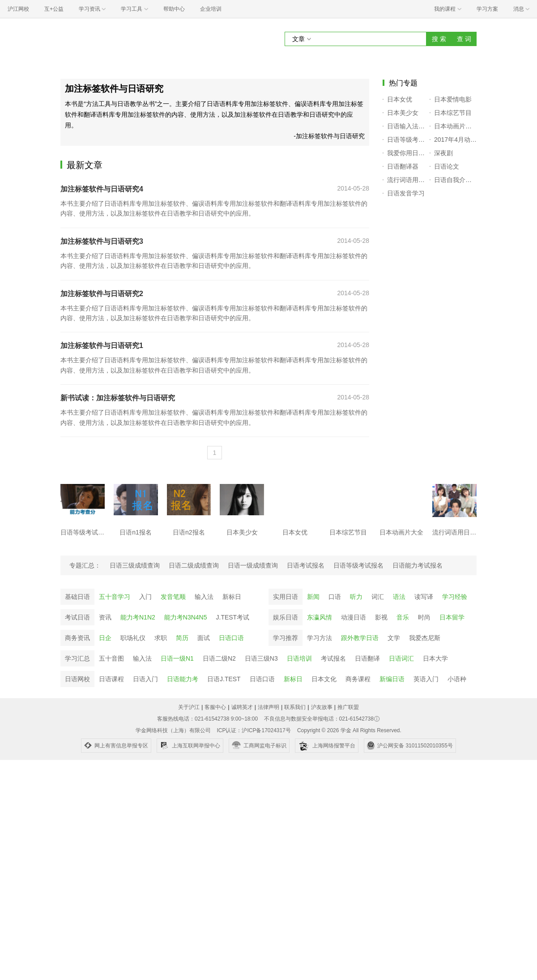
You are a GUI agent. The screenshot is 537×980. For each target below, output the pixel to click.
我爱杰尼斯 (425, 638)
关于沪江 (189, 707)
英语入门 (426, 679)
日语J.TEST (224, 679)
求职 (161, 638)
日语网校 (77, 679)
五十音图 (111, 658)
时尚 (424, 617)
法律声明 (268, 707)
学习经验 (455, 597)
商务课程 (358, 679)
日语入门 (145, 679)
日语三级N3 (261, 658)
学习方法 (320, 638)
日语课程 (111, 679)
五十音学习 (115, 597)
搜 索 (439, 39)
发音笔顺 (173, 597)
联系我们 (295, 707)
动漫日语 (354, 617)
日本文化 (324, 679)
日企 (105, 638)
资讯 (105, 617)
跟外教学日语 (360, 638)
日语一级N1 (177, 658)
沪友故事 (322, 707)
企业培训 (211, 9)
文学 (394, 638)
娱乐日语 (286, 617)
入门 (145, 597)
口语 (335, 597)
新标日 (232, 597)
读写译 (424, 597)
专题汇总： (85, 565)
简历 (182, 638)
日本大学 (435, 658)
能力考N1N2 (138, 617)
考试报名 (333, 658)
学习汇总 (77, 658)
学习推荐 (286, 638)
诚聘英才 (242, 707)
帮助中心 (174, 9)
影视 (381, 617)
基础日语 (77, 597)
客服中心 (215, 707)
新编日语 (392, 679)
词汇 (378, 597)
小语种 (457, 679)
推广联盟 (348, 707)
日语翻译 (367, 658)
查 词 (464, 39)
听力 (356, 597)
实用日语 (286, 597)
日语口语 (231, 638)
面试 (204, 638)
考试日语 (77, 617)
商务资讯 (77, 638)
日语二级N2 (219, 658)
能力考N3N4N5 (186, 617)
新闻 (313, 597)
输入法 (204, 597)
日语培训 (299, 658)
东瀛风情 (320, 617)
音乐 (403, 617)
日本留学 (452, 617)
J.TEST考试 (233, 617)
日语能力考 (183, 679)
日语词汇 (401, 658)
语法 (399, 597)
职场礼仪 (133, 638)
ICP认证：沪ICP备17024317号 (254, 730)
